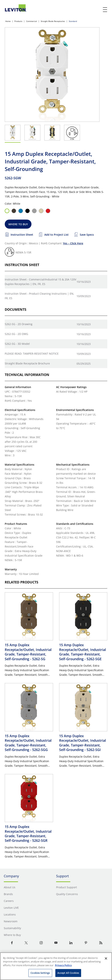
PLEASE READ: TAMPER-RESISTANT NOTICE (32, 354)
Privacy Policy (63, 965)
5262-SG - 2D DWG (16, 334)
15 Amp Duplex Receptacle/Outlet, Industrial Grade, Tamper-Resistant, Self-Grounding (28, 652)
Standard (73, 21)
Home (8, 21)
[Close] (106, 958)
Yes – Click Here (73, 243)
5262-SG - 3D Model (17, 344)
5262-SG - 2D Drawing (19, 324)
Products (18, 21)
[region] (56, 966)
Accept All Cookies (68, 973)
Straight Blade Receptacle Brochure (27, 363)
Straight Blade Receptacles (53, 21)
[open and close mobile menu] (105, 10)
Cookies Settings (40, 973)
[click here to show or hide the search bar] (97, 10)
